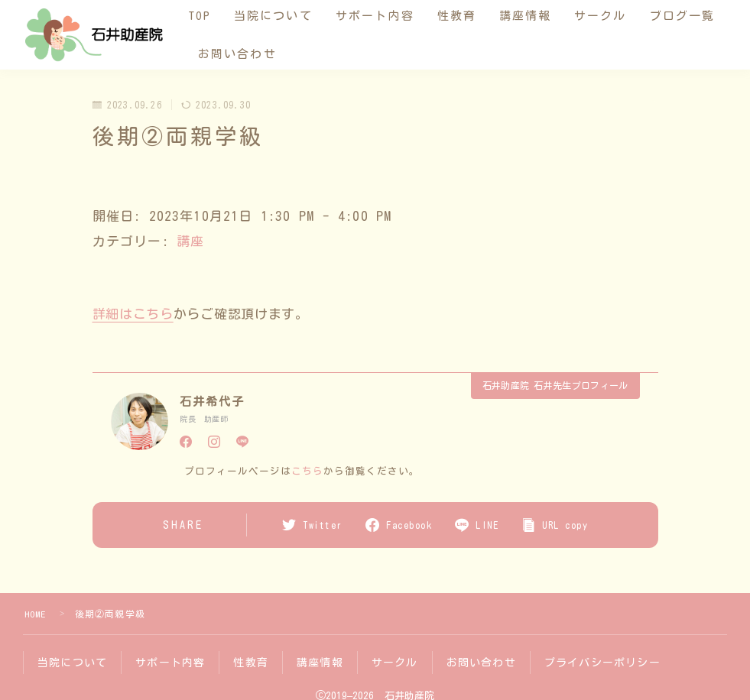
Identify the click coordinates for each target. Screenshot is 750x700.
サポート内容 (383, 16)
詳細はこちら (133, 314)
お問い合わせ (334, 54)
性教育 (464, 16)
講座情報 (533, 16)
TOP (208, 16)
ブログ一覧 (239, 54)
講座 (190, 241)
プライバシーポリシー (602, 662)
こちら (307, 471)
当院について (281, 16)
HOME (36, 614)
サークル (608, 16)
